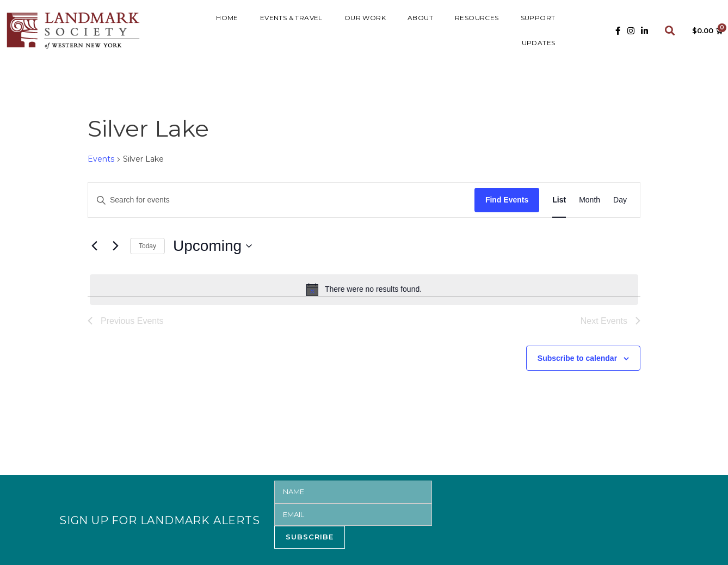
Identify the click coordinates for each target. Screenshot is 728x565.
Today (147, 246)
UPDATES (539, 43)
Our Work (365, 18)
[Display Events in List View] (559, 200)
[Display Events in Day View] (620, 200)
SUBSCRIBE (310, 537)
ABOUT (420, 18)
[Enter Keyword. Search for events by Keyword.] (281, 200)
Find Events (507, 200)
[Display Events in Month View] (590, 200)
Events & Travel (291, 18)
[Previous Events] (94, 246)
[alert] (364, 290)
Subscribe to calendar (577, 358)
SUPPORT (538, 18)
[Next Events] (115, 246)
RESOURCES (477, 18)
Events (101, 159)
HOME (227, 18)
